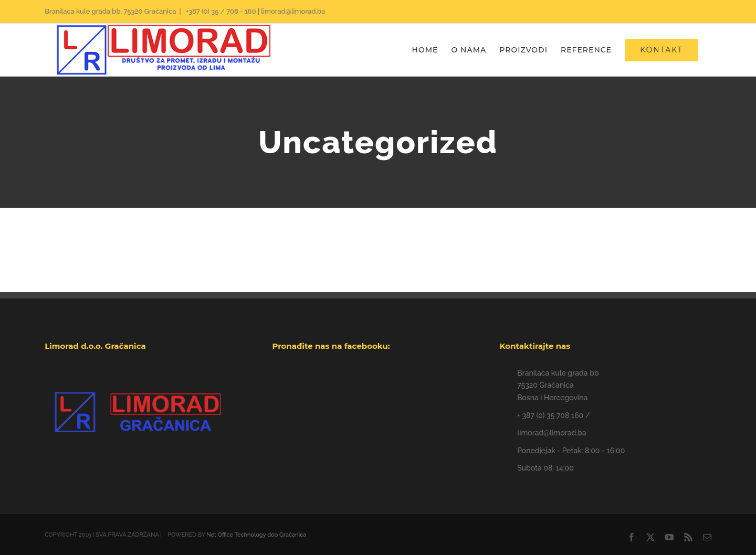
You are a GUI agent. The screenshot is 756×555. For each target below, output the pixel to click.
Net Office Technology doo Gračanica (256, 535)
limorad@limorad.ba (552, 433)
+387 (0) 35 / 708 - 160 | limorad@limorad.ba (255, 11)
